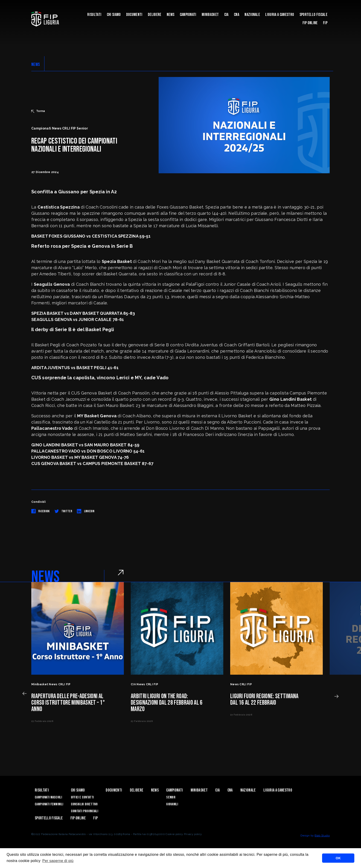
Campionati (188, 15)
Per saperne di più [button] (58, 861)
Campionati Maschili (48, 797)
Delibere (155, 15)
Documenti (134, 15)
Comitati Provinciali (84, 811)
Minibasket (210, 15)
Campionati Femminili (49, 804)
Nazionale (252, 15)
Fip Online (310, 23)
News (170, 15)
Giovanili (172, 804)
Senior (171, 797)
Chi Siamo (114, 15)
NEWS (36, 65)
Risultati (94, 15)
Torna (38, 111)
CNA (237, 15)
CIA (226, 15)
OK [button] (338, 858)
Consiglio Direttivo (84, 804)
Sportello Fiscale (313, 15)
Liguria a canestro (280, 15)
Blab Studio (322, 836)
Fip (325, 23)
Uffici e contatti (82, 797)
